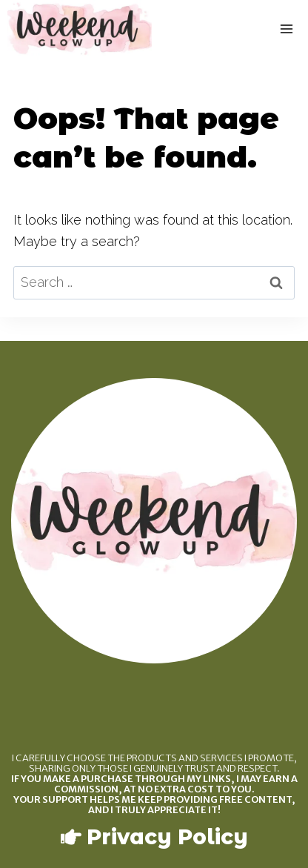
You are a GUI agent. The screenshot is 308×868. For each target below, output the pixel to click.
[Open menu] (287, 29)
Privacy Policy (167, 837)
